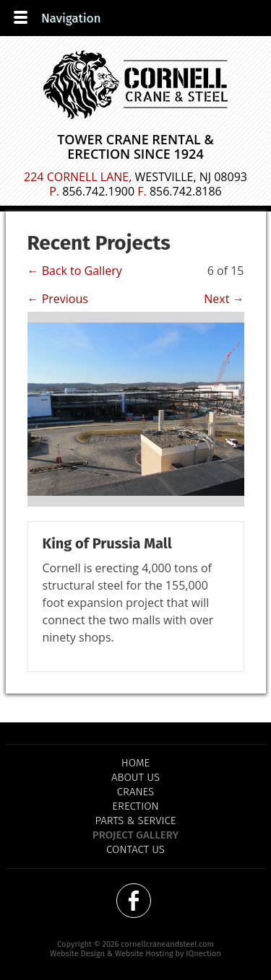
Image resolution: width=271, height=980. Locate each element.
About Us (135, 777)
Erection (135, 806)
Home (136, 763)
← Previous (58, 299)
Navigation (71, 18)
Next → (224, 299)
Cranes (135, 792)
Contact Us (135, 849)
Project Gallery (135, 835)
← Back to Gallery (75, 271)
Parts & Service (136, 821)
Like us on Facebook (134, 901)
